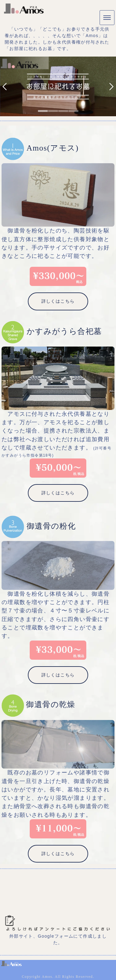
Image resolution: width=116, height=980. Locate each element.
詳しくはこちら (58, 301)
